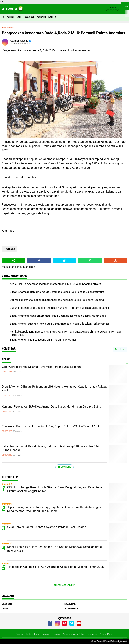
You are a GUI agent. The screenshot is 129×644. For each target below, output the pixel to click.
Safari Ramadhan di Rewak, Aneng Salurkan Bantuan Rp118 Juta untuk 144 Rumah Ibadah (50, 448)
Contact (46, 634)
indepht (52, 17)
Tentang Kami (33, 634)
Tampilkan (120, 349)
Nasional (29, 17)
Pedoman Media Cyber (73, 634)
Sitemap (56, 634)
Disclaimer (92, 634)
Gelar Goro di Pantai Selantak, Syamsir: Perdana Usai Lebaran (41, 367)
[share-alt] (14, 261)
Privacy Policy (106, 634)
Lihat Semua (64, 467)
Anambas (9, 249)
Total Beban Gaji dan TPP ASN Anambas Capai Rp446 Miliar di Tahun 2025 (55, 567)
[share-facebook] (39, 261)
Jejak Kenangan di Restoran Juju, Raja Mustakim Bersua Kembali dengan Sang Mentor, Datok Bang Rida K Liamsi (54, 509)
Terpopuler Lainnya (64, 585)
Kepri (20, 17)
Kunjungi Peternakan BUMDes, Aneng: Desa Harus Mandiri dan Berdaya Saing (51, 407)
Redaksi (20, 634)
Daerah (11, 17)
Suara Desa (71, 608)
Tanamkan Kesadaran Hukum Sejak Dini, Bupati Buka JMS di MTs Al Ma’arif (50, 426)
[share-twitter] (65, 261)
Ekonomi (41, 17)
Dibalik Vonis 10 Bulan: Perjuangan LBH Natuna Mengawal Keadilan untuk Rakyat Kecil (54, 389)
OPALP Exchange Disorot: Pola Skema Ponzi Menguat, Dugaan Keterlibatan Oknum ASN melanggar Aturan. (55, 489)
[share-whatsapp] (90, 261)
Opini (5, 608)
